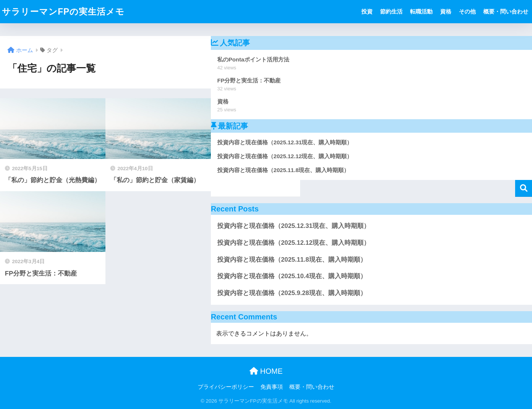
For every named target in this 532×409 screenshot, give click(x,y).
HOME (266, 371)
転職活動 (421, 11)
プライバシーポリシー (226, 387)
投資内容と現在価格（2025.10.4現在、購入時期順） (292, 276)
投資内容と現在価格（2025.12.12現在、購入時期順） (294, 243)
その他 (467, 11)
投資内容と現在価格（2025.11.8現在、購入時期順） (292, 260)
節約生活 (391, 11)
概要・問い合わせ (506, 11)
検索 (524, 188)
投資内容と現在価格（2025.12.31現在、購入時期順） (294, 226)
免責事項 (272, 387)
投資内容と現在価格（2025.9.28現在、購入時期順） (292, 293)
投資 (367, 11)
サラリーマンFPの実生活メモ (63, 12)
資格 (446, 11)
